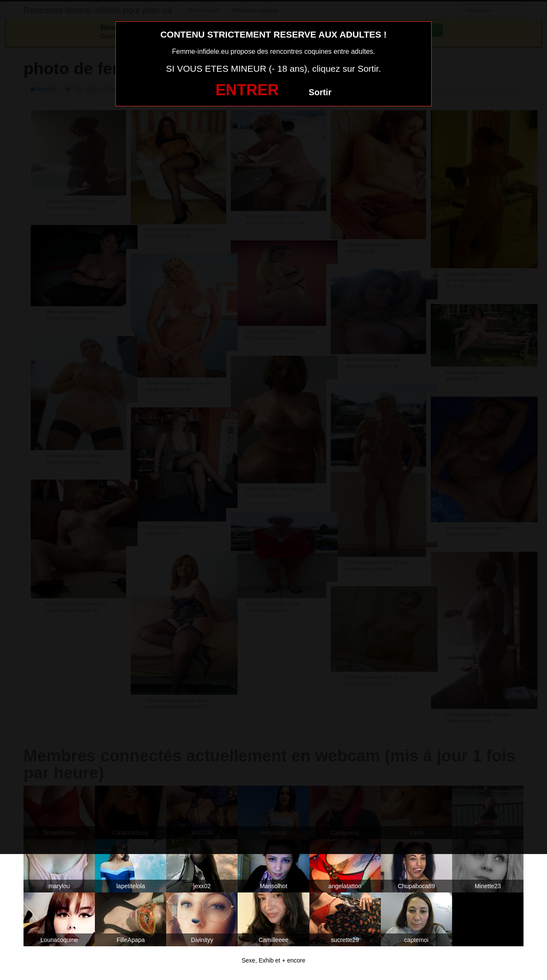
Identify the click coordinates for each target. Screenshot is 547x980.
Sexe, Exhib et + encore (273, 960)
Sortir (320, 92)
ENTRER (247, 90)
